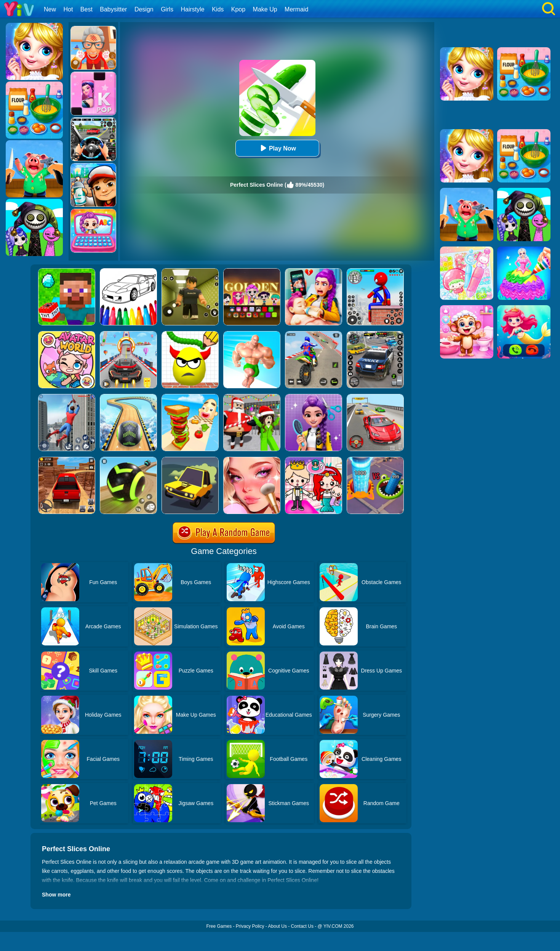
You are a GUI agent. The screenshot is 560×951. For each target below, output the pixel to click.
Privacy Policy (250, 926)
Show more (56, 895)
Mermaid (296, 9)
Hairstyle (193, 9)
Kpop (238, 9)
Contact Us (302, 926)
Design (144, 9)
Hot (68, 9)
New (50, 9)
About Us (278, 926)
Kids (218, 9)
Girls (167, 9)
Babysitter (113, 9)
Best (86, 9)
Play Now (277, 148)
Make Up (265, 9)
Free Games (219, 926)
